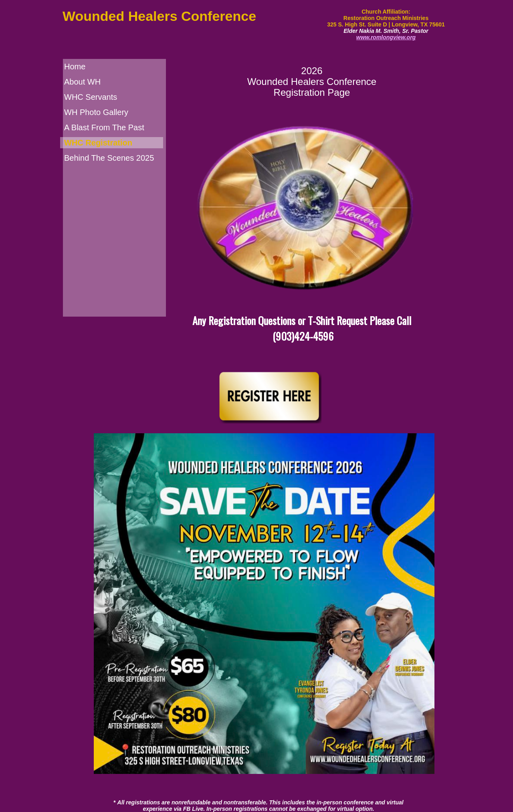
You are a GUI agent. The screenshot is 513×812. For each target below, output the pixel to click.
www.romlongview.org (386, 37)
